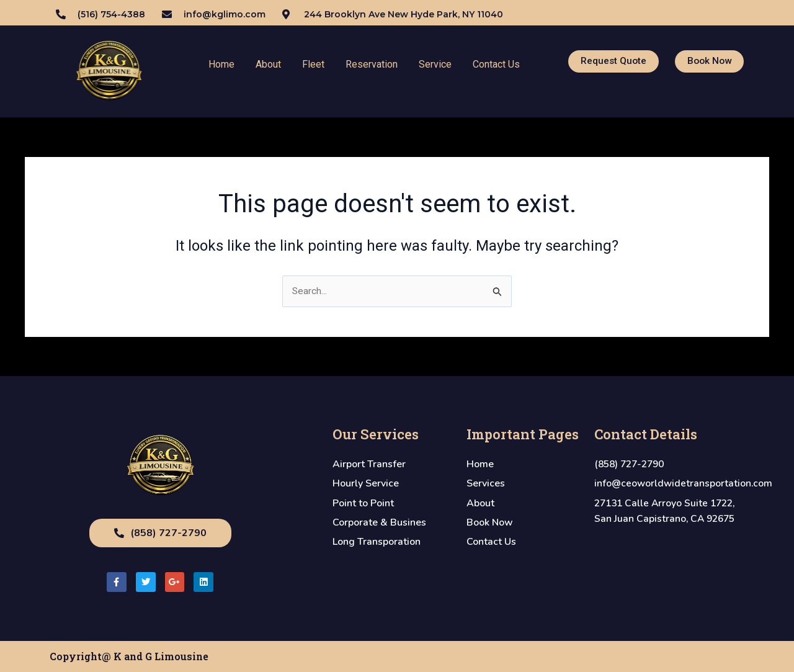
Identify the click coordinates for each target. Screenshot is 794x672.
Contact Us (496, 64)
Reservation (372, 64)
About (268, 64)
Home (221, 64)
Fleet (313, 64)
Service (435, 64)
